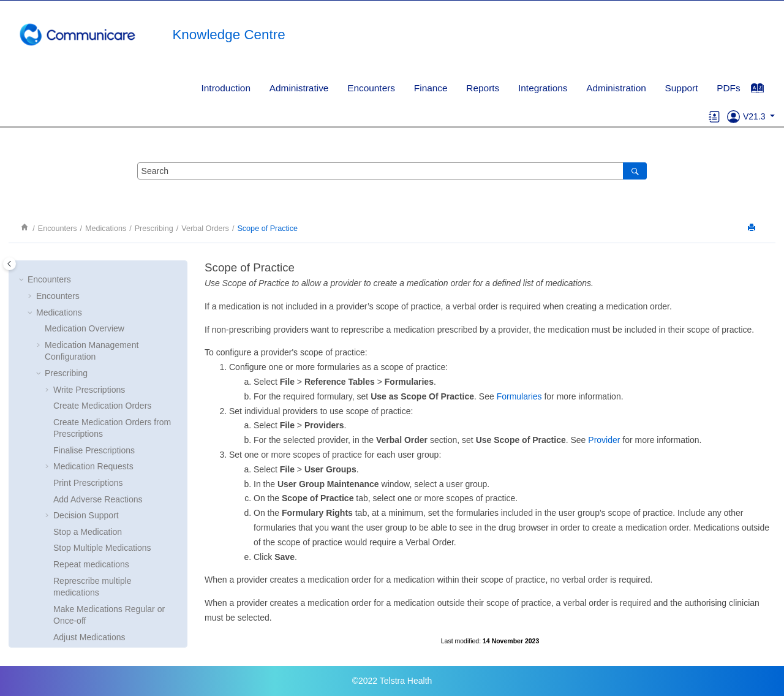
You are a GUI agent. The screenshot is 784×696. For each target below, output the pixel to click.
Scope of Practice (267, 229)
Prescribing (154, 229)
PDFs (728, 88)
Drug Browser (80, 413)
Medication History (80, 563)
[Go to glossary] (714, 116)
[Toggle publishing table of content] (9, 264)
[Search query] (392, 171)
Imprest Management (85, 596)
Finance (431, 88)
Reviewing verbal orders (108, 518)
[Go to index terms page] (763, 91)
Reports (483, 88)
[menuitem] (226, 88)
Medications (106, 229)
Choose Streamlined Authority (110, 396)
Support (682, 88)
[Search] (635, 171)
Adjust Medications (89, 364)
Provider (604, 440)
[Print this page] (753, 228)
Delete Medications (90, 380)
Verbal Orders (205, 229)
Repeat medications (91, 291)
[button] (48, 275)
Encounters (371, 88)
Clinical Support (66, 628)
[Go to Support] (733, 116)
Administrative (299, 88)
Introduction (226, 88)
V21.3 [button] (755, 116)
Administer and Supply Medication (110, 579)
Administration (616, 88)
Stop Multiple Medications (102, 274)
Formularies (519, 396)
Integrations (543, 88)
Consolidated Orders (84, 612)
